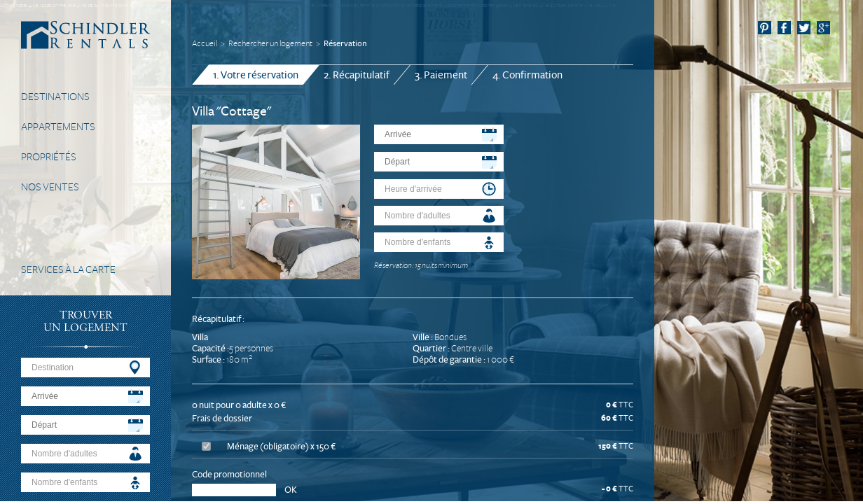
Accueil (205, 44)
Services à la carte (68, 269)
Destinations (55, 97)
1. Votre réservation (256, 75)
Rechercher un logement (270, 44)
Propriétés (49, 157)
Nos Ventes (50, 187)
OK (291, 490)
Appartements (58, 127)
